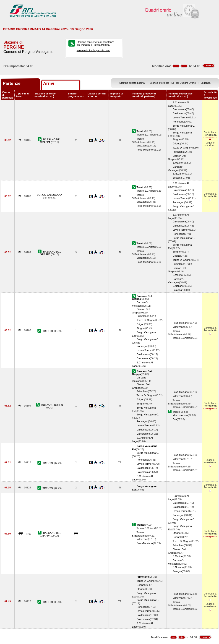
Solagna (177, 178)
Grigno (176, 143)
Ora (175, 419)
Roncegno (178, 122)
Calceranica (179, 109)
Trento (176, 412)
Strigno (176, 139)
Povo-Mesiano (145, 150)
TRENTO (48, 331)
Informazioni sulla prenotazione (93, 50)
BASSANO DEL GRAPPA (50, 141)
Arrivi (49, 83)
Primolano (178, 152)
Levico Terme (180, 117)
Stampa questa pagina (132, 83)
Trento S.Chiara (146, 135)
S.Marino (177, 163)
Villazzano (142, 146)
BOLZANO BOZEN (52, 405)
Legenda (206, 83)
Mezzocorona (180, 415)
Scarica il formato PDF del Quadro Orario (173, 83)
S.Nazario (178, 174)
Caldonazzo (179, 113)
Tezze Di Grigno (181, 148)
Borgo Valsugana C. (184, 126)
